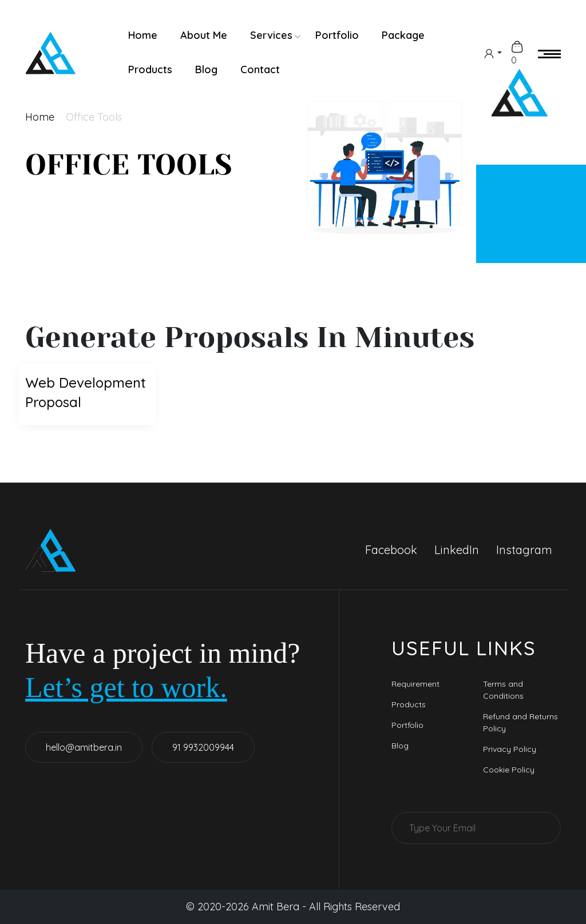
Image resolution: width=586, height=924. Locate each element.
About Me (204, 35)
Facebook (391, 550)
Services (271, 35)
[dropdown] (492, 53)
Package (403, 35)
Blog (206, 69)
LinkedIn (457, 550)
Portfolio (337, 35)
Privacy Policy (510, 749)
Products (150, 69)
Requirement (415, 684)
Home (143, 35)
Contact (260, 69)
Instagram (524, 550)
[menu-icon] (549, 53)
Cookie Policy (509, 770)
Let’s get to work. (126, 687)
